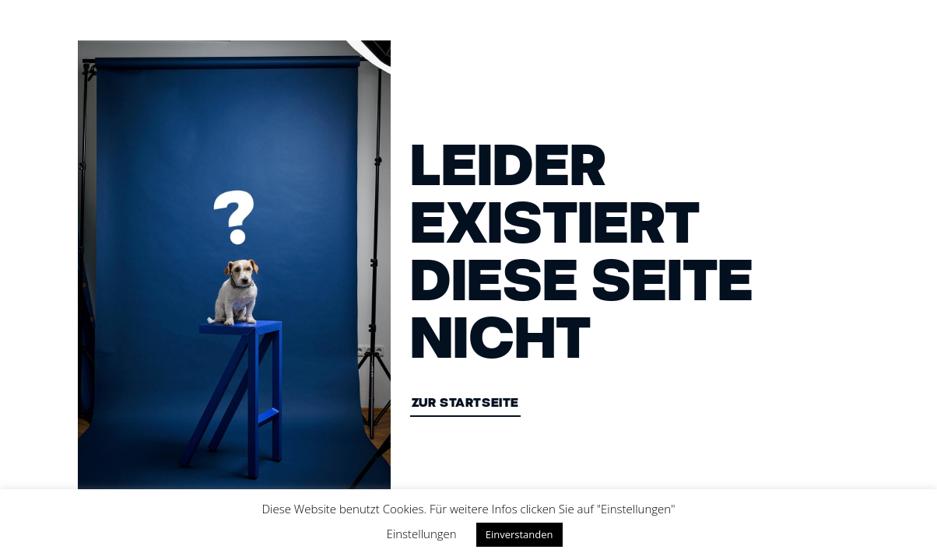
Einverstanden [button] (519, 534)
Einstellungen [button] (422, 534)
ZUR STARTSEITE (465, 404)
